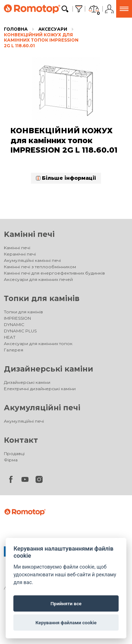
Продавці (14, 453)
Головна (16, 29)
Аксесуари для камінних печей (38, 279)
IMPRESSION (17, 318)
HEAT (10, 337)
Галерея (14, 350)
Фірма (11, 460)
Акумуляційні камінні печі (32, 260)
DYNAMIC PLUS (20, 331)
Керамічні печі (20, 254)
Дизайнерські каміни (49, 369)
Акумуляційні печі (42, 408)
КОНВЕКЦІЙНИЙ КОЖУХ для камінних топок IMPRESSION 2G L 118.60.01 (41, 40)
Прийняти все (66, 603)
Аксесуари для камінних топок (38, 344)
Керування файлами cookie (66, 622)
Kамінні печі (29, 234)
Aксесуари (53, 29)
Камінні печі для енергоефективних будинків (54, 273)
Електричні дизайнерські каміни (40, 389)
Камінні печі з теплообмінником (40, 267)
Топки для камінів (42, 298)
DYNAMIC (14, 324)
